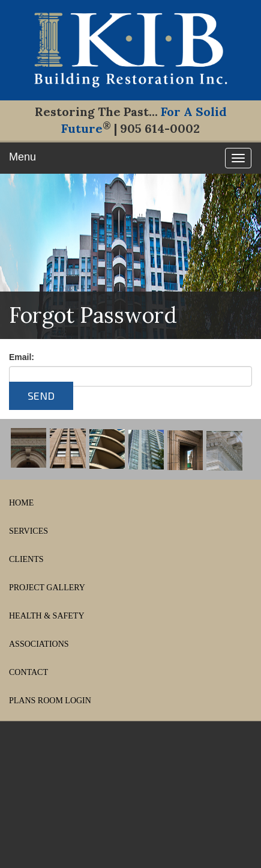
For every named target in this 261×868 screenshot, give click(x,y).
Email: (22, 357)
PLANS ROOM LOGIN (50, 701)
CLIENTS (26, 559)
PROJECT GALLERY (47, 588)
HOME (21, 503)
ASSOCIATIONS (39, 644)
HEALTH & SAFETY (47, 616)
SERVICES (28, 531)
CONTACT (28, 672)
